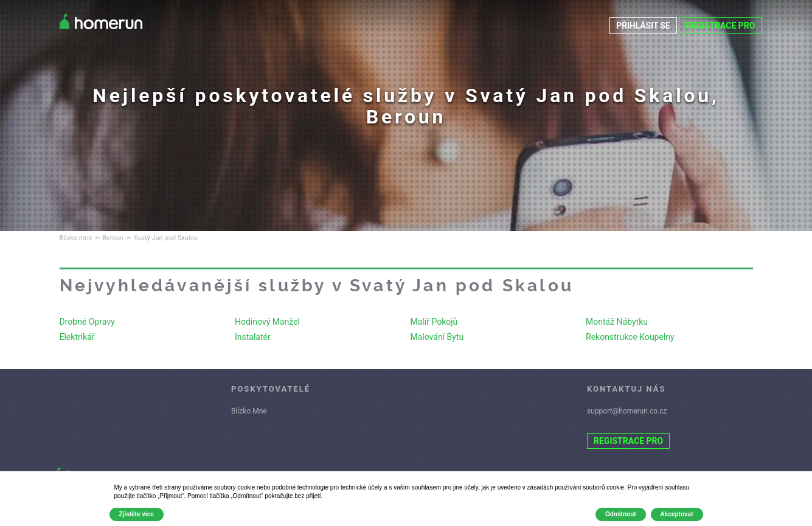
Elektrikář (77, 337)
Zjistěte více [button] (137, 514)
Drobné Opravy (87, 322)
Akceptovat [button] (677, 514)
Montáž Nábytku (617, 322)
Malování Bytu (437, 337)
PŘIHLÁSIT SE (643, 26)
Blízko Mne (249, 411)
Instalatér (253, 337)
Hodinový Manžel (267, 322)
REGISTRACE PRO (720, 26)
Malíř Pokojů (434, 322)
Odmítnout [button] (621, 514)
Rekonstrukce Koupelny (630, 337)
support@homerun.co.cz (627, 411)
